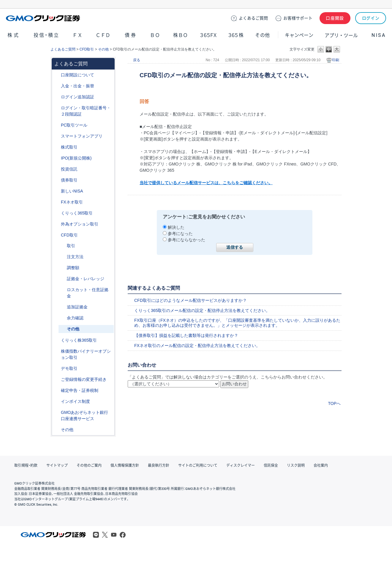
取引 (71, 246)
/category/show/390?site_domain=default (57, 402)
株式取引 (69, 147)
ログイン (371, 18)
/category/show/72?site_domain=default (57, 147)
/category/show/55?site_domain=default (57, 86)
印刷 (336, 60)
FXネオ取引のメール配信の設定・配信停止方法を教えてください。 (197, 346)
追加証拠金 (77, 307)
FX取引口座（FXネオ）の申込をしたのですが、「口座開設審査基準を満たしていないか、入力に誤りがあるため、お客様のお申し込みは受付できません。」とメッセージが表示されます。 (237, 323)
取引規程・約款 (26, 466)
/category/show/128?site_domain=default (57, 413)
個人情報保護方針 (125, 466)
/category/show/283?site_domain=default (63, 268)
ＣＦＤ (103, 35)
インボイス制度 (75, 401)
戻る (137, 60)
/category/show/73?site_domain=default (57, 158)
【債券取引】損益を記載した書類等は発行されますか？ (186, 335)
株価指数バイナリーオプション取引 (86, 354)
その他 (263, 35)
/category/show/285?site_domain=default (63, 257)
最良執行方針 (159, 466)
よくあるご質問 (63, 49)
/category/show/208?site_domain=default (57, 136)
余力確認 (75, 318)
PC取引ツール (74, 125)
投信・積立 (47, 35)
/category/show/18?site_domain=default (63, 246)
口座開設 (335, 18)
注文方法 (75, 257)
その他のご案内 (89, 466)
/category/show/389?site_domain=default (57, 180)
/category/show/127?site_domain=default (57, 391)
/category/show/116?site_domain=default (57, 169)
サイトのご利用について (198, 466)
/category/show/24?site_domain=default (57, 202)
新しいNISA (72, 191)
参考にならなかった (186, 240)
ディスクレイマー (241, 466)
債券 (131, 35)
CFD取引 (87, 49)
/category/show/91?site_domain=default (57, 75)
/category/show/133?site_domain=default (57, 351)
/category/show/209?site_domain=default (57, 369)
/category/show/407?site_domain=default (57, 340)
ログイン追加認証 (78, 97)
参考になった (180, 234)
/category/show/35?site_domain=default (57, 213)
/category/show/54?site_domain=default (57, 108)
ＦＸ (78, 35)
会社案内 (321, 466)
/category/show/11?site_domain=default (57, 235)
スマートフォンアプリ (82, 136)
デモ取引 (69, 368)
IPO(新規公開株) (76, 158)
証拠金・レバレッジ (86, 279)
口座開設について (78, 75)
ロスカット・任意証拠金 (88, 293)
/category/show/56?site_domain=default (57, 380)
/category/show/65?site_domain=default (57, 224)
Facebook (123, 535)
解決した (176, 227)
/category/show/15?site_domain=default (63, 290)
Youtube (114, 535)
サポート (298, 18)
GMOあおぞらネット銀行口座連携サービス (84, 415)
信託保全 (271, 466)
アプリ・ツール (341, 35)
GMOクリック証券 (44, 18)
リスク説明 (296, 466)
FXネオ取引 (72, 202)
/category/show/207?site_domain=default (57, 125)
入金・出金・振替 (78, 86)
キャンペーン (299, 35)
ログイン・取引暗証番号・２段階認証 (86, 111)
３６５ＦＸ (208, 35)
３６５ (236, 35)
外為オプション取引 (80, 224)
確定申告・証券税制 (80, 390)
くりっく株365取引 (79, 340)
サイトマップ (57, 466)
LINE (96, 535)
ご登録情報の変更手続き (84, 379)
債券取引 (69, 180)
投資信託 (69, 169)
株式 (14, 35)
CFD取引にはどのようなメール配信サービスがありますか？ (191, 300)
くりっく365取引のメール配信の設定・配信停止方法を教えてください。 (202, 310)
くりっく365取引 (77, 213)
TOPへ (334, 403)
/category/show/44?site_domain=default (57, 430)
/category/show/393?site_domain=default (57, 191)
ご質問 (253, 18)
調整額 (73, 268)
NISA (379, 35)
